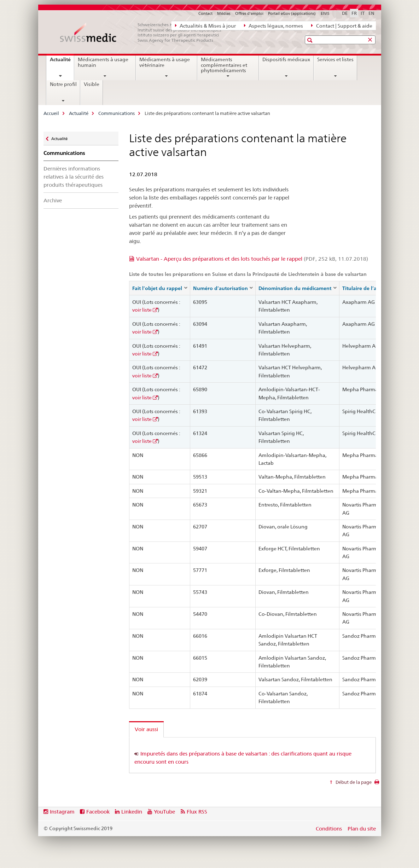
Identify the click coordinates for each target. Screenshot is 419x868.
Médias (224, 13)
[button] (311, 40)
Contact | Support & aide (342, 25)
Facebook (98, 812)
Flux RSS (197, 812)
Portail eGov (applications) (292, 13)
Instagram (62, 812)
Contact (205, 13)
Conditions (329, 829)
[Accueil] (144, 33)
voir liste (142, 310)
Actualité (62, 62)
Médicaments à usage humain (103, 62)
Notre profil (63, 84)
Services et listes (335, 59)
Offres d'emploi (249, 13)
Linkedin (132, 812)
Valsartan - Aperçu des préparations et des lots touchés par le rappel (252, 259)
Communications (117, 113)
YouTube (164, 812)
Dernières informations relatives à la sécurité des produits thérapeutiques (74, 177)
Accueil (51, 113)
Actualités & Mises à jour (205, 25)
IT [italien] (363, 13)
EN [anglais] (371, 13)
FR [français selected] (354, 13)
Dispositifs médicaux (286, 59)
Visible (92, 84)
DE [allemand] (345, 13)
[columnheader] (160, 288)
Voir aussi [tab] (146, 729)
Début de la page (353, 782)
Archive (53, 200)
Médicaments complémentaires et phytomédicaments (224, 65)
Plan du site (362, 829)
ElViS (325, 13)
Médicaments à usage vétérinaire (165, 62)
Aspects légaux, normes (273, 25)
